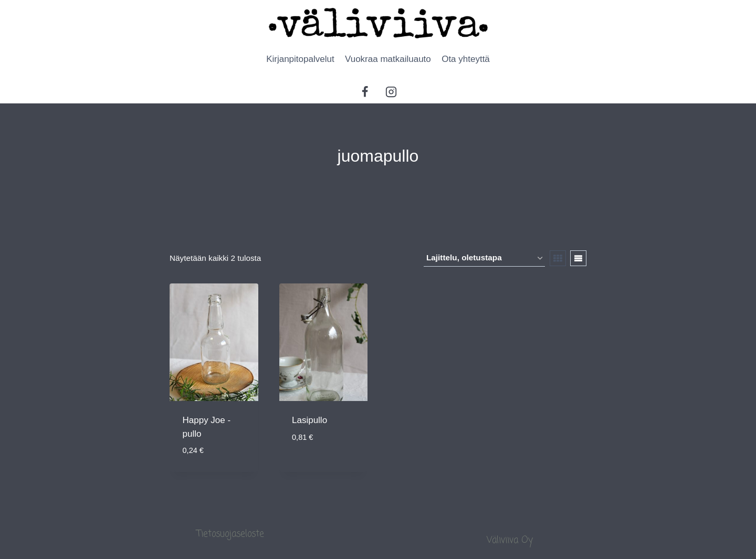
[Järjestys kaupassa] (484, 258)
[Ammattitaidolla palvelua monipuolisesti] (378, 23)
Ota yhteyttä (466, 59)
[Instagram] (391, 92)
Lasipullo (309, 420)
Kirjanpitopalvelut (300, 59)
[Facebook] (365, 92)
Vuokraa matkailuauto (388, 59)
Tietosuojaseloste (230, 534)
